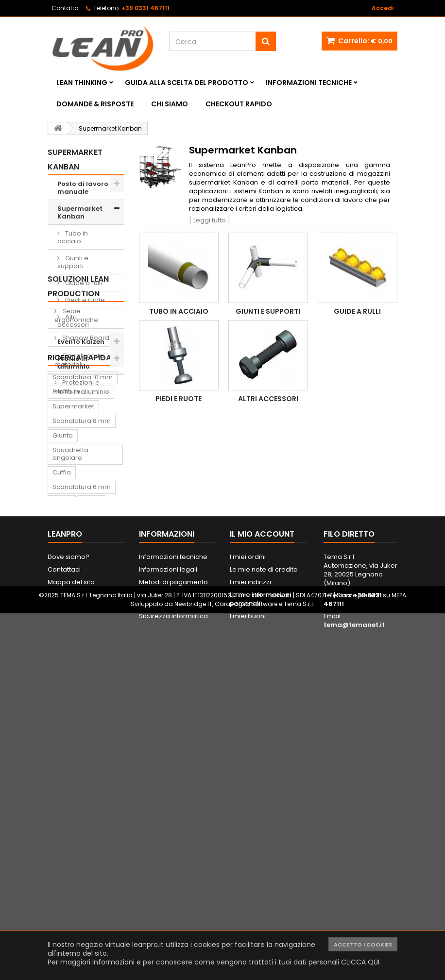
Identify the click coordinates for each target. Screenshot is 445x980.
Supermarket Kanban (80, 212)
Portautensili (72, 812)
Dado (61, 687)
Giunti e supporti (73, 262)
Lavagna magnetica (84, 797)
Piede (91, 673)
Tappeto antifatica (82, 739)
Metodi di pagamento (173, 905)
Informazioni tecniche (309, 83)
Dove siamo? (68, 880)
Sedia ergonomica (82, 768)
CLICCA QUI (360, 962)
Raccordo (68, 753)
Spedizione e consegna (177, 918)
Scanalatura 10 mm (83, 549)
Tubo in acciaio (73, 237)
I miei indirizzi (250, 905)
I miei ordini (248, 880)
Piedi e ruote (84, 300)
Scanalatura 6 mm (82, 658)
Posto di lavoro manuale (83, 188)
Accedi (383, 8)
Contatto (65, 8)
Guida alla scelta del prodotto (187, 83)
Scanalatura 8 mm (82, 592)
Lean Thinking (82, 83)
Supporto (96, 687)
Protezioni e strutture (77, 499)
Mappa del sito (71, 905)
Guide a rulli (83, 283)
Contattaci (64, 893)
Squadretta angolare (70, 625)
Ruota (62, 673)
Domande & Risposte (95, 104)
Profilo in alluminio (74, 363)
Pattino (63, 783)
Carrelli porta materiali (79, 473)
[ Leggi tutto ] (210, 220)
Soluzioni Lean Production (78, 399)
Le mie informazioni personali (260, 922)
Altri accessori (73, 321)
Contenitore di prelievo (75, 706)
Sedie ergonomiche (76, 428)
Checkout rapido (239, 104)
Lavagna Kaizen (77, 724)
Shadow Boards (87, 450)
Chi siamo (170, 104)
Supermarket (73, 578)
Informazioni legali (168, 893)
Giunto (63, 607)
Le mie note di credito (264, 893)
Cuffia (62, 644)
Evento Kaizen (81, 342)
